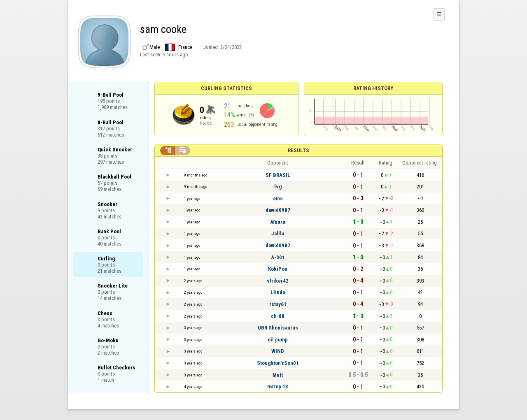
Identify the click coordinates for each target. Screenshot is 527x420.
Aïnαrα (278, 222)
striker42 (278, 281)
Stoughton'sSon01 (278, 363)
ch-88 (278, 316)
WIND (278, 351)
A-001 (278, 257)
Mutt (278, 375)
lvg (278, 187)
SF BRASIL (278, 175)
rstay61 (278, 304)
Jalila (278, 233)
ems (278, 198)
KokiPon (278, 269)
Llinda (278, 292)
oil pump (278, 340)
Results (298, 150)
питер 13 (278, 386)
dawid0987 (278, 210)
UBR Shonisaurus (278, 328)
